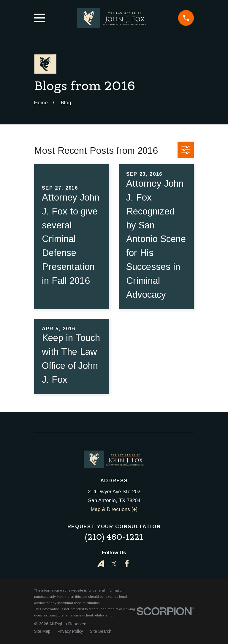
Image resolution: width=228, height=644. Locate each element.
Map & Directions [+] (114, 509)
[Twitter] (114, 564)
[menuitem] (42, 631)
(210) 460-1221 (114, 537)
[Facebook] (127, 564)
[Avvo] (101, 564)
